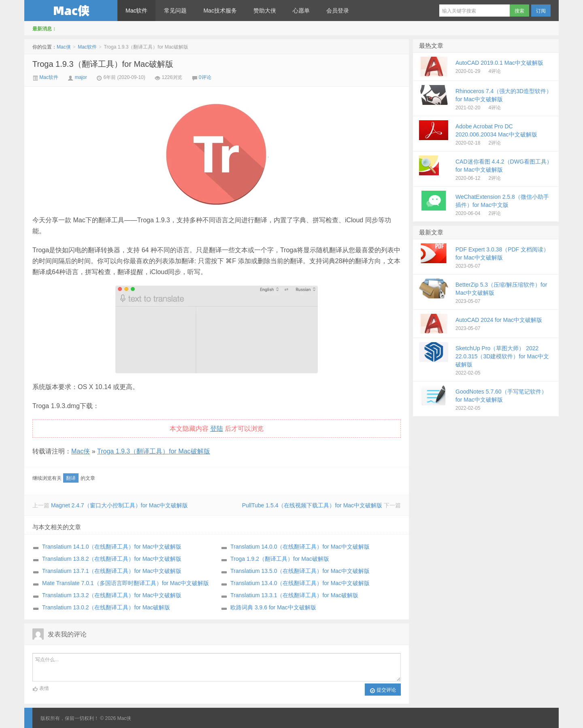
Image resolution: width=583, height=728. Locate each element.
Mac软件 (136, 11)
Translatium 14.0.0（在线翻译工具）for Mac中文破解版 (300, 547)
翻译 (71, 478)
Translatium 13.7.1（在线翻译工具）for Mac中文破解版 (112, 571)
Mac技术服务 (220, 11)
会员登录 (338, 11)
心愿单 (301, 11)
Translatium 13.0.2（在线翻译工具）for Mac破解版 (106, 607)
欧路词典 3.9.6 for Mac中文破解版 (273, 607)
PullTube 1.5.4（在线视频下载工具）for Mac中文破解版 (312, 505)
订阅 (541, 11)
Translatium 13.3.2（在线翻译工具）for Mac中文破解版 (112, 595)
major (81, 77)
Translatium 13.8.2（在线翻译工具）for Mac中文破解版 (112, 559)
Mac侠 (71, 11)
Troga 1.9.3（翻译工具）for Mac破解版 (103, 64)
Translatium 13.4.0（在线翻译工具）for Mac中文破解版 (300, 583)
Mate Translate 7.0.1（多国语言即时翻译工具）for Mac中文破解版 (126, 583)
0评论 (205, 77)
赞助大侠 (265, 11)
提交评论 (383, 690)
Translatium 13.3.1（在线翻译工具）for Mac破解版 (294, 595)
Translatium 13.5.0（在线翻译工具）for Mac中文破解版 (300, 571)
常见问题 (175, 11)
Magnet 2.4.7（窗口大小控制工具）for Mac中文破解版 (119, 505)
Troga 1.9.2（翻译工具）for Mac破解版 (280, 559)
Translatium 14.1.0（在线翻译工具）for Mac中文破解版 (112, 547)
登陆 (217, 429)
